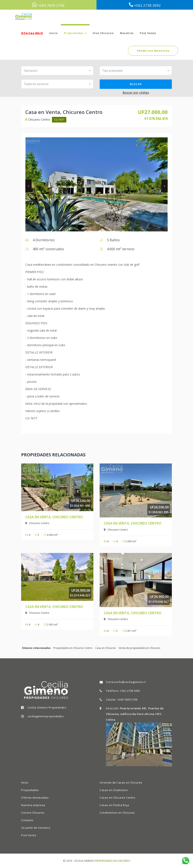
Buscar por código (136, 93)
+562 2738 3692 (130, 691)
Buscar (136, 84)
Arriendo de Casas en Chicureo (121, 782)
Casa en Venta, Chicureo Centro (54, 517)
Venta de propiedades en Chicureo (140, 648)
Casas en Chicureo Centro (117, 798)
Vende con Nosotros (153, 51)
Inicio (53, 33)
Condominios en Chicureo (117, 813)
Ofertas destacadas (35, 798)
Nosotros (127, 33)
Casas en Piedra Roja (114, 805)
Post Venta (148, 33)
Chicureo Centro (38, 119)
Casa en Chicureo (106, 648)
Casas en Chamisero (114, 790)
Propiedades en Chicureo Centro (73, 648)
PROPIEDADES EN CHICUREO (113, 861)
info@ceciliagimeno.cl (131, 682)
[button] (57, 71)
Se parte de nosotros (36, 828)
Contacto (27, 820)
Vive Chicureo (103, 33)
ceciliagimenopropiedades (46, 716)
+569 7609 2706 (127, 700)
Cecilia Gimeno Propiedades (47, 707)
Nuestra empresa (33, 805)
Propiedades (75, 33)
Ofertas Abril (32, 33)
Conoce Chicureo (33, 813)
